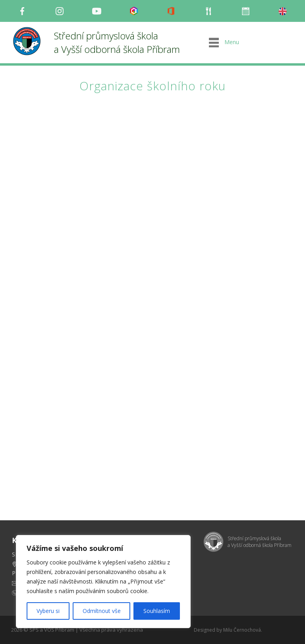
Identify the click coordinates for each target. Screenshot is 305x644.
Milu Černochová (242, 630)
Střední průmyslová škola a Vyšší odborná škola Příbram (117, 42)
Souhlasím (157, 611)
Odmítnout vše (102, 611)
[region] (103, 582)
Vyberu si (48, 611)
